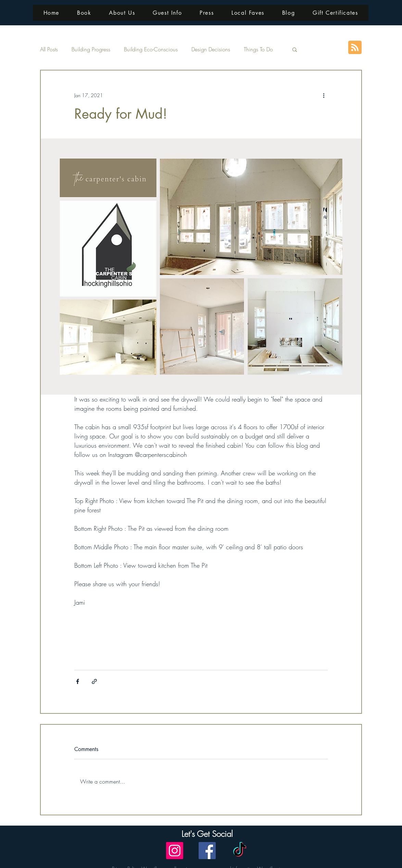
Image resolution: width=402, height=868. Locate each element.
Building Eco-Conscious (151, 49)
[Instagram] (175, 851)
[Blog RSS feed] (355, 48)
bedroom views (311, 647)
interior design (208, 635)
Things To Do (258, 49)
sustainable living (91, 635)
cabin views (256, 647)
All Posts (49, 49)
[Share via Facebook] (78, 681)
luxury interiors (191, 647)
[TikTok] (240, 851)
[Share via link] (94, 681)
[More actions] (324, 95)
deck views (85, 659)
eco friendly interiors (132, 635)
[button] (295, 49)
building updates (124, 647)
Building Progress (91, 49)
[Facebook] (207, 851)
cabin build (237, 635)
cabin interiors (159, 647)
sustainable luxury (173, 635)
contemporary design (274, 635)
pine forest (282, 647)
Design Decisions (211, 49)
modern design (89, 647)
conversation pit (224, 647)
